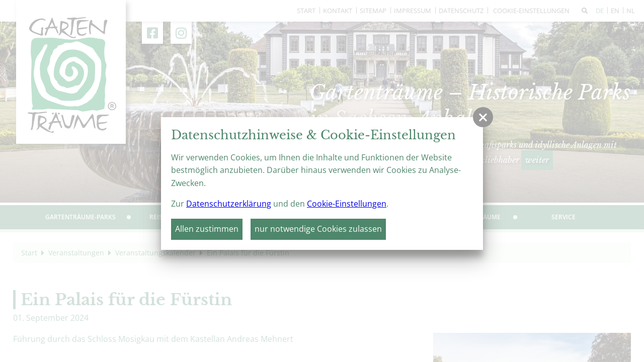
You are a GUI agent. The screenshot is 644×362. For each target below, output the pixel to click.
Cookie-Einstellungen (347, 204)
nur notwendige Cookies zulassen (318, 229)
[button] (483, 117)
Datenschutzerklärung (229, 204)
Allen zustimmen (207, 229)
